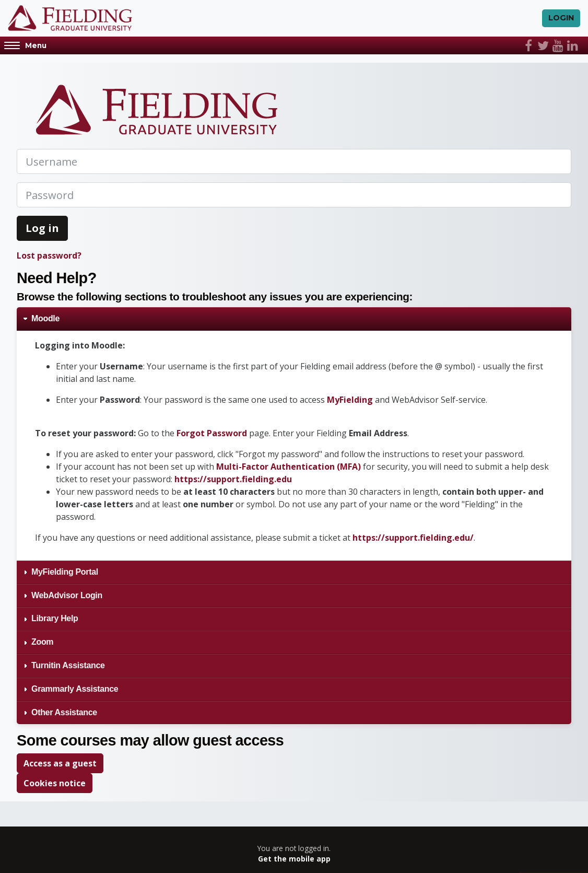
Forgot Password (212, 433)
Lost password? (49, 256)
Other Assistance (64, 712)
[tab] (294, 319)
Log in (42, 229)
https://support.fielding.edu (233, 479)
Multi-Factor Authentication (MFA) (289, 467)
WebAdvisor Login (67, 595)
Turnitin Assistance (68, 666)
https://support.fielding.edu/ (413, 538)
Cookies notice (55, 784)
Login (561, 18)
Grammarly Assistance (75, 689)
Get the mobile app (294, 859)
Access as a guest (60, 764)
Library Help (55, 619)
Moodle (45, 319)
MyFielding (351, 400)
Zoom (42, 642)
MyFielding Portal (66, 572)
